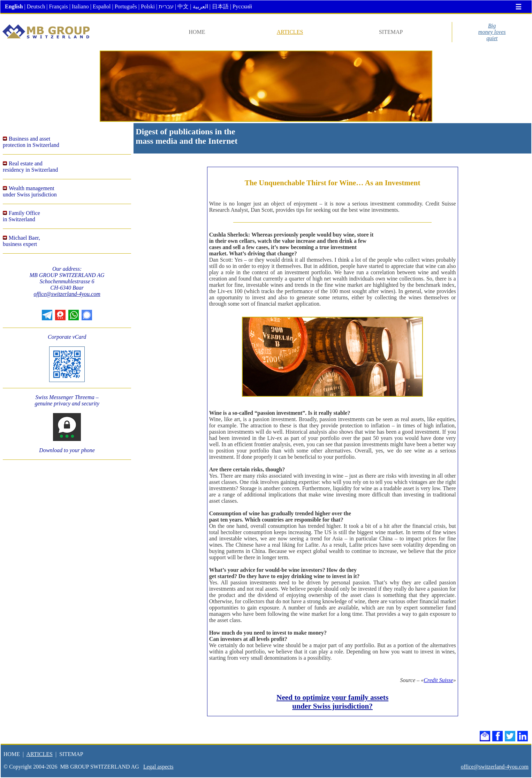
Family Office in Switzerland (21, 216)
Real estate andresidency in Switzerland (30, 167)
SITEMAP (391, 32)
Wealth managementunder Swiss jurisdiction (30, 191)
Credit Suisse (438, 680)
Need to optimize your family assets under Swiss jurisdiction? (332, 702)
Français (58, 6)
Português (126, 6)
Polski (148, 6)
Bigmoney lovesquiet (492, 32)
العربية (200, 6)
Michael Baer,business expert (21, 241)
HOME (197, 32)
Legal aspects (158, 767)
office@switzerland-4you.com (67, 294)
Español (102, 6)
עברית (166, 6)
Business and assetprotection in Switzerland (31, 142)
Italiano (80, 6)
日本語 (220, 6)
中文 (183, 6)
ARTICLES (290, 32)
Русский (242, 6)
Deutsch (36, 6)
